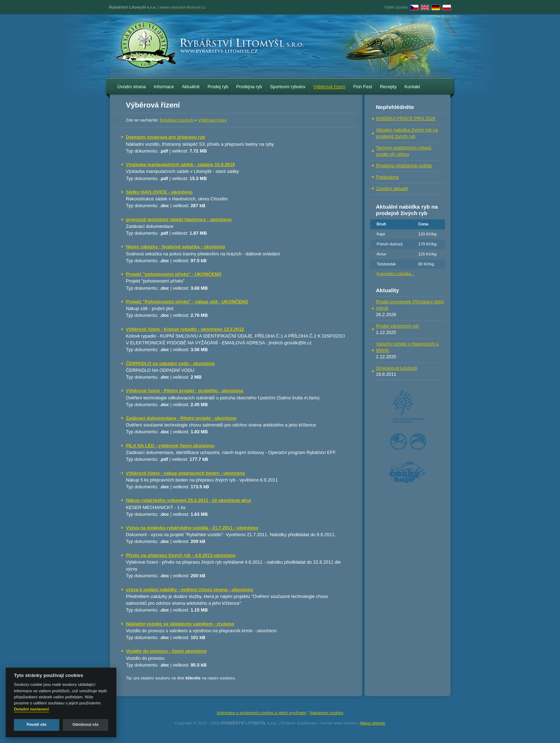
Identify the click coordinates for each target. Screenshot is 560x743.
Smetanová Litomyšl (397, 368)
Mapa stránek (373, 723)
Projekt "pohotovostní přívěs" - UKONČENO (174, 274)
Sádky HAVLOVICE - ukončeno (159, 192)
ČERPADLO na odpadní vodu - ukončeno (171, 363)
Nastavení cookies (326, 713)
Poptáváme (388, 177)
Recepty (388, 87)
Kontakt (412, 87)
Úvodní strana (132, 87)
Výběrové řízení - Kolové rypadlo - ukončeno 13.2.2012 (185, 329)
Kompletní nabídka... (396, 274)
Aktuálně (191, 87)
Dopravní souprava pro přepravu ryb (166, 137)
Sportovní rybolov (288, 87)
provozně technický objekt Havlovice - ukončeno (179, 220)
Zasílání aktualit (392, 188)
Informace (164, 87)
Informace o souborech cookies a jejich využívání (262, 713)
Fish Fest (363, 87)
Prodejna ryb (249, 87)
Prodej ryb (218, 87)
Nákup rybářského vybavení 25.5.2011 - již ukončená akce (189, 500)
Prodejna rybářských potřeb (404, 166)
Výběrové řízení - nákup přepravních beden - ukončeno (186, 473)
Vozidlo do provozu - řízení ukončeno (166, 651)
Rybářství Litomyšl (176, 120)
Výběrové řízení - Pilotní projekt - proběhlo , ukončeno (185, 391)
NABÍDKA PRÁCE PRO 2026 (406, 118)
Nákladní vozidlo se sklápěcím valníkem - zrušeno (180, 624)
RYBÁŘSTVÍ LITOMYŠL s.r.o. (249, 723)
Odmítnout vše (86, 725)
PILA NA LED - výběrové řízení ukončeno (170, 446)
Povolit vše (37, 725)
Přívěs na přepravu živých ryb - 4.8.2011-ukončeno (181, 555)
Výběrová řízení (329, 87)
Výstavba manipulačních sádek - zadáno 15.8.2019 (181, 164)
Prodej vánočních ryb (397, 326)
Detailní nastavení (31, 709)
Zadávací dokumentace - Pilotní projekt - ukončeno (181, 418)
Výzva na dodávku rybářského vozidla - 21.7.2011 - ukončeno (192, 528)
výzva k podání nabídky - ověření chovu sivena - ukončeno (190, 590)
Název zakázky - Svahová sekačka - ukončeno (176, 247)
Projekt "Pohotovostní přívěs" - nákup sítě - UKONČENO (187, 302)
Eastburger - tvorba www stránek (327, 723)
